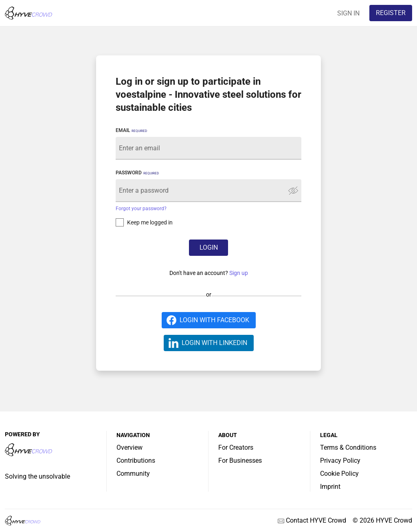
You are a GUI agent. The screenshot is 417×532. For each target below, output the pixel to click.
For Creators (236, 447)
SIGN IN (348, 13)
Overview (129, 447)
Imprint (330, 487)
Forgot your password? (141, 209)
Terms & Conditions (348, 447)
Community (133, 474)
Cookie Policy (339, 474)
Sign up (239, 273)
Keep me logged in (150, 222)
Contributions (136, 461)
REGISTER (391, 13)
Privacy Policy (340, 461)
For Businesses (240, 461)
